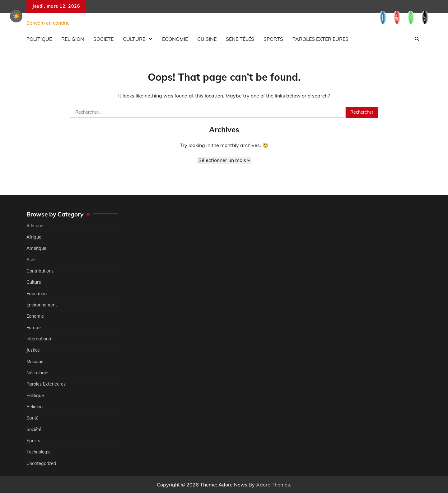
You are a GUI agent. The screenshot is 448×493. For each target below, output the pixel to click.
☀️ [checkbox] (16, 16)
